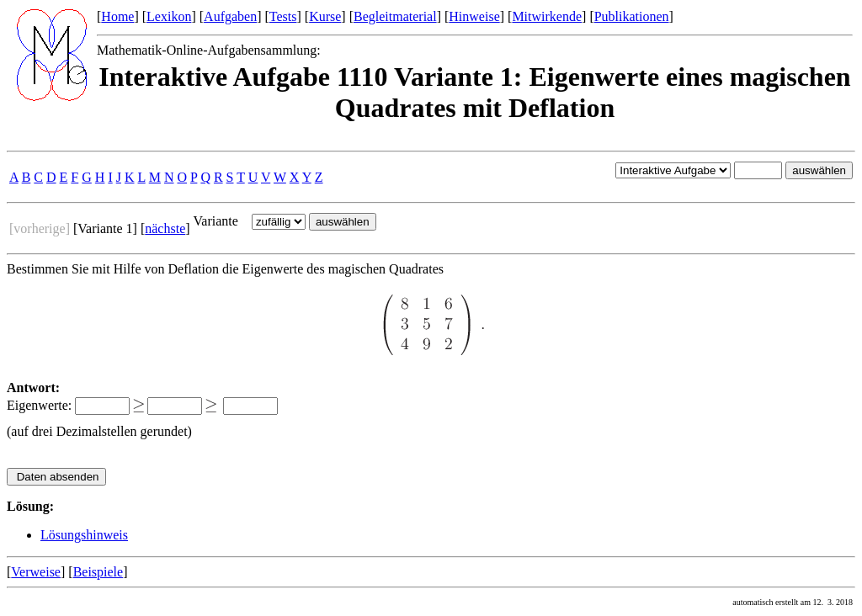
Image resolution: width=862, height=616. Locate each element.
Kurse (325, 16)
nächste (165, 228)
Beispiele (98, 572)
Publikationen (632, 16)
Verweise (36, 572)
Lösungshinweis (84, 535)
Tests (283, 16)
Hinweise (474, 16)
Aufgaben (230, 16)
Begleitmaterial (395, 16)
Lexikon (169, 16)
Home (117, 16)
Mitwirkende (547, 16)
